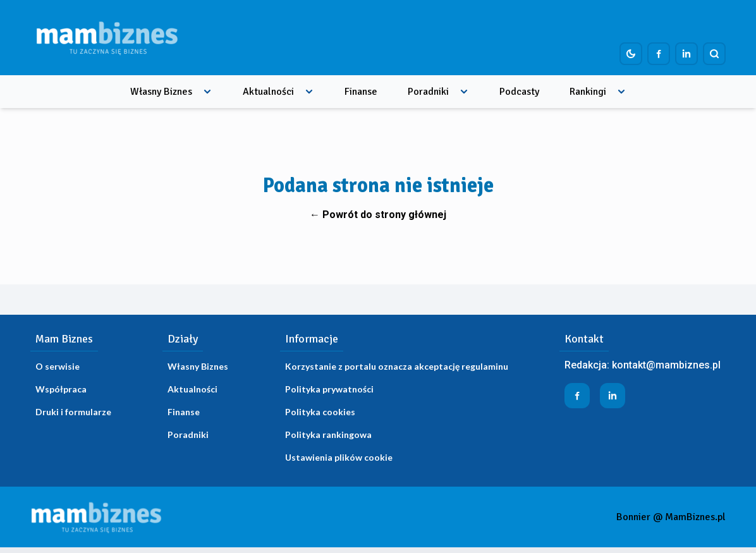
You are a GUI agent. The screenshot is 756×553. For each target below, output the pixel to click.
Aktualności (268, 92)
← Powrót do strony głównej (378, 215)
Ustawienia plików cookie (339, 457)
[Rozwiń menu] (207, 92)
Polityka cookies (320, 412)
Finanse (361, 92)
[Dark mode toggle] (631, 54)
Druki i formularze (73, 412)
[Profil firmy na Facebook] (659, 54)
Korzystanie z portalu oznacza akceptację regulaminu (397, 366)
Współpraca (61, 389)
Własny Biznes (161, 92)
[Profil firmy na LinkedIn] (686, 54)
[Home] (107, 38)
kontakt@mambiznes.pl (666, 365)
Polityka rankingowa (328, 434)
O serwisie (58, 366)
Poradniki (428, 92)
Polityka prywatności (329, 389)
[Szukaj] (714, 54)
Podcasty (519, 92)
